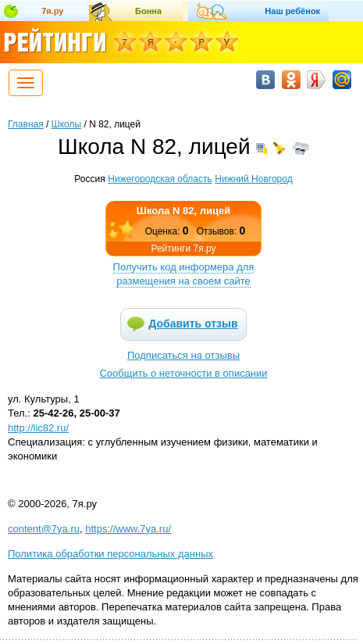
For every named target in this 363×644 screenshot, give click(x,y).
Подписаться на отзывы (183, 355)
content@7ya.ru (44, 529)
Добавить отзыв (193, 324)
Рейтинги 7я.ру (183, 249)
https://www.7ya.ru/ (128, 529)
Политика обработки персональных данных (110, 554)
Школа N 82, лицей (183, 211)
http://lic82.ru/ (38, 428)
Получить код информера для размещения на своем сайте (184, 274)
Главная (26, 124)
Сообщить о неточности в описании (183, 373)
